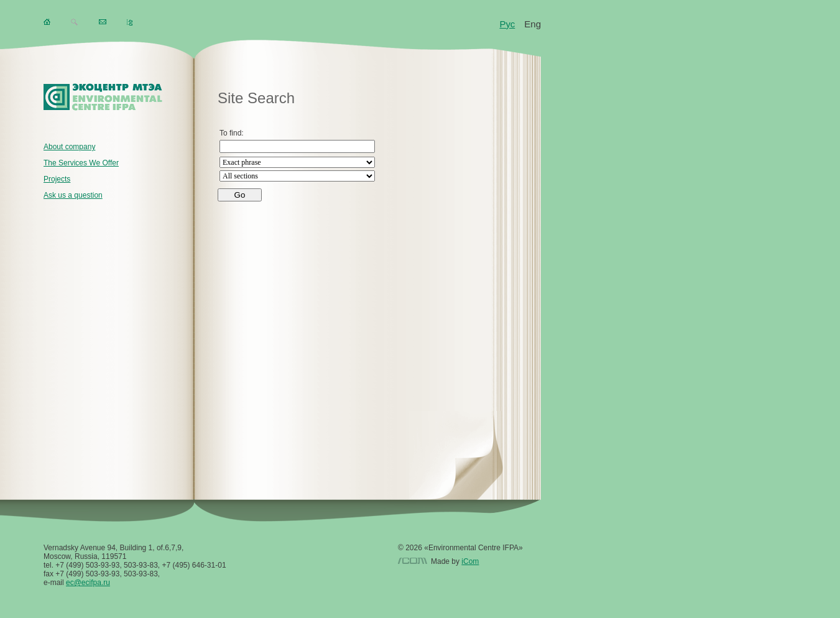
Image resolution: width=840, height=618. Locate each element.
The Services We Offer (81, 163)
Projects (57, 179)
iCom (470, 561)
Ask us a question (73, 195)
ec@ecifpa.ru (88, 583)
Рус (507, 24)
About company (69, 147)
